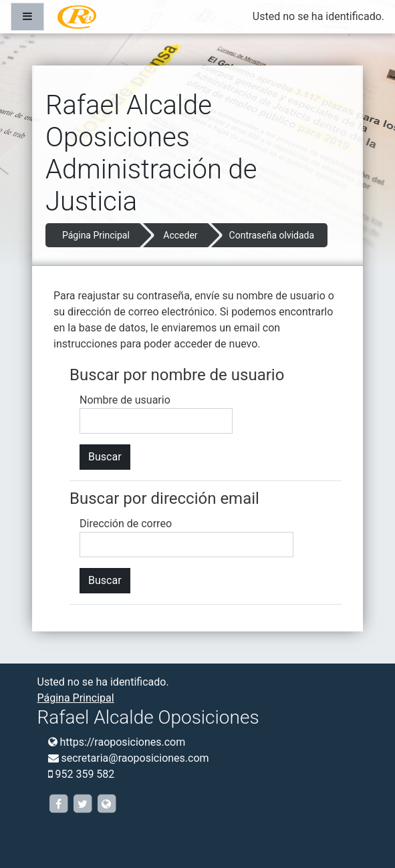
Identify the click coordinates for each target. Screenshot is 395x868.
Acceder (180, 235)
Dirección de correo (126, 524)
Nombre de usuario (125, 400)
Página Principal (96, 235)
